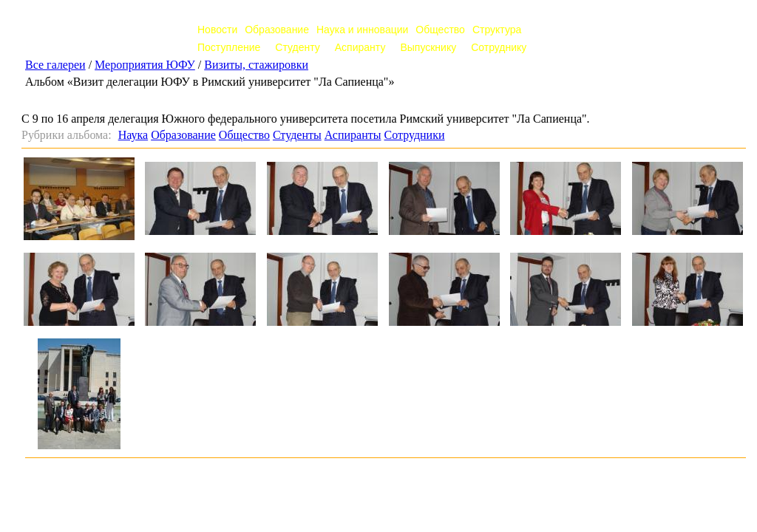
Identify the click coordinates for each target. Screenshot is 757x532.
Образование (277, 30)
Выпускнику (428, 47)
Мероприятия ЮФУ (145, 65)
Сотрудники (414, 135)
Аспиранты (353, 135)
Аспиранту (360, 47)
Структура (497, 30)
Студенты (297, 135)
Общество (440, 30)
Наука (133, 135)
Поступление (229, 47)
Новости (217, 30)
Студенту (297, 47)
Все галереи (55, 65)
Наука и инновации (362, 30)
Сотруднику (499, 47)
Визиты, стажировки (256, 65)
